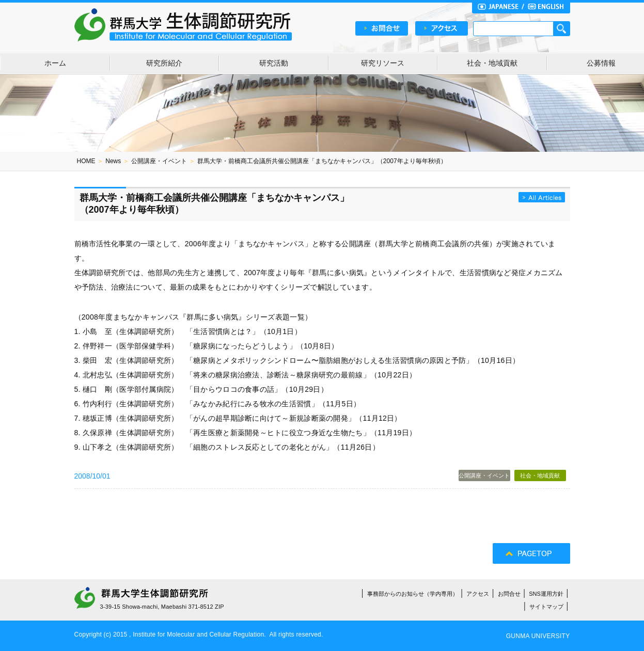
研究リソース (383, 63)
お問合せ (509, 594)
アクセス (478, 594)
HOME (86, 161)
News (113, 161)
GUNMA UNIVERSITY (538, 636)
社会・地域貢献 (492, 63)
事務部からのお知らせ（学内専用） (413, 594)
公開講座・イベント (159, 161)
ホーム (55, 63)
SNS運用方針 (546, 594)
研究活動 (274, 63)
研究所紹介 (164, 63)
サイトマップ (546, 607)
